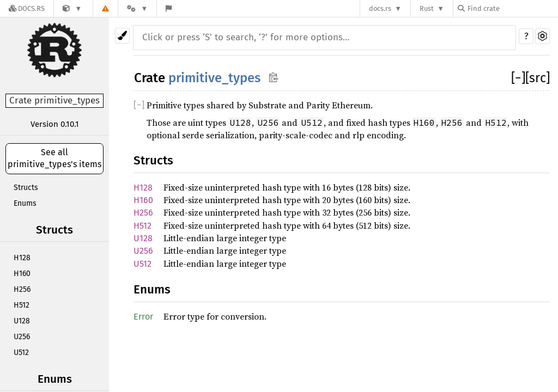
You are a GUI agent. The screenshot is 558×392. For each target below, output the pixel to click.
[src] (538, 78)
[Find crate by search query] (512, 8)
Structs (26, 188)
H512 (22, 305)
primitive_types (214, 78)
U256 (22, 337)
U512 (21, 353)
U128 (22, 321)
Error (143, 317)
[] (518, 78)
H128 (22, 258)
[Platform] (137, 8)
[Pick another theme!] (122, 36)
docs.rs (380, 8)
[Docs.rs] (27, 8)
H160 (22, 274)
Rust (427, 8)
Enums (25, 203)
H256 (22, 289)
